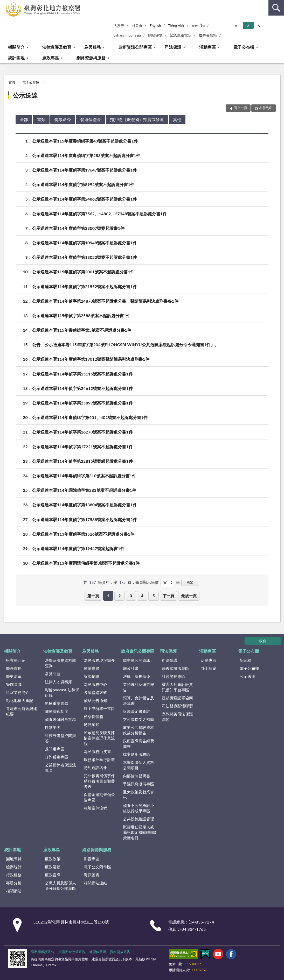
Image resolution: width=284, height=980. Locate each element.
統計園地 (16, 58)
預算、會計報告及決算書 (138, 701)
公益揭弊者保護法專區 (60, 768)
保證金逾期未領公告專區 (99, 797)
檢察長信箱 (208, 35)
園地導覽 (14, 859)
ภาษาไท (198, 26)
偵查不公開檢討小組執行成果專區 (138, 808)
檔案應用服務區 (137, 754)
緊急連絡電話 (181, 35)
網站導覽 (155, 35)
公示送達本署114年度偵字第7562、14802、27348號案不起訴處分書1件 (99, 214)
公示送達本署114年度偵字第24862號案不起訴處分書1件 (85, 199)
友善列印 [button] (266, 108)
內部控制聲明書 (137, 776)
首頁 (12, 82)
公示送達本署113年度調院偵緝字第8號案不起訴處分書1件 (86, 563)
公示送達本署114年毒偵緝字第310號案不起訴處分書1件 (84, 476)
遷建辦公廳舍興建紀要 (22, 711)
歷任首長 (14, 668)
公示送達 (25, 95)
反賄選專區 (55, 749)
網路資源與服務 (91, 58)
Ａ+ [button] (260, 26)
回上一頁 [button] (240, 108)
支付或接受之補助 (138, 719)
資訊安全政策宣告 (72, 952)
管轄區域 (14, 684)
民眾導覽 (92, 668)
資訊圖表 (92, 875)
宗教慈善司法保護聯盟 (177, 717)
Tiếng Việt (176, 26)
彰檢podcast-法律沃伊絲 (62, 693)
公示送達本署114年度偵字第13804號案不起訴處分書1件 (85, 505)
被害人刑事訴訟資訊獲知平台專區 (177, 687)
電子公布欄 (244, 47)
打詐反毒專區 (57, 757)
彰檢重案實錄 (57, 703)
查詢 (276, 8)
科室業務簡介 (18, 692)
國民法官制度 (57, 711)
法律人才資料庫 (58, 682)
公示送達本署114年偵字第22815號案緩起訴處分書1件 (82, 461)
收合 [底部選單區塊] (263, 641)
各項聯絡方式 (95, 692)
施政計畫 (131, 668)
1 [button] (108, 596)
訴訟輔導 (92, 676)
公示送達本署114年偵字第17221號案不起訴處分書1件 (82, 447)
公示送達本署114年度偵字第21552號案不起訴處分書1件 (85, 286)
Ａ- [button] (237, 26)
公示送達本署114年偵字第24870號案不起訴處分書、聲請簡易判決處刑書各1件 (105, 301)
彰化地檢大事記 (20, 700)
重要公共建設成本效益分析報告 (138, 730)
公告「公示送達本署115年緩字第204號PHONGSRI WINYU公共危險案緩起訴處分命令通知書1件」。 (126, 345)
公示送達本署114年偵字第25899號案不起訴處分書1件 (82, 403)
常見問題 (53, 674)
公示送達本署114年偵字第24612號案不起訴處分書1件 (82, 388)
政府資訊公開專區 (135, 47)
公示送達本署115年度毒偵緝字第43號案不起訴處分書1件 (85, 141)
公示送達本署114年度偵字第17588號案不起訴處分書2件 (85, 519)
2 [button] (119, 596)
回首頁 (137, 26)
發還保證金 (91, 119)
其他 (177, 119)
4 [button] (142, 596)
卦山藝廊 (209, 668)
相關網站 (14, 891)
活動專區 (207, 47)
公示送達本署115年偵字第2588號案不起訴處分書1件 (81, 315)
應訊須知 (92, 725)
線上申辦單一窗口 (99, 708)
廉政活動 (53, 867)
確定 (190, 582)
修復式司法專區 (175, 668)
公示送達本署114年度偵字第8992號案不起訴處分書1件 (83, 184)
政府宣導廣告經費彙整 (138, 744)
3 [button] (131, 596)
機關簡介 (16, 47)
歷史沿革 (14, 676)
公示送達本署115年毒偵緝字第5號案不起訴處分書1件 (82, 330)
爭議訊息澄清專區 (138, 784)
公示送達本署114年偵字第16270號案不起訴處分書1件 (82, 432)
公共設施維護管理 (138, 819)
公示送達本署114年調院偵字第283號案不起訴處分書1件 (84, 490)
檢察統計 (14, 867)
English (155, 26)
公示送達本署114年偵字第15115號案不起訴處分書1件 (82, 374)
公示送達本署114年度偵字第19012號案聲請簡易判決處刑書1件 (91, 359)
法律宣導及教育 (57, 47)
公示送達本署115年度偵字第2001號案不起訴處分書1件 (83, 272)
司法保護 (173, 47)
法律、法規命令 (137, 676)
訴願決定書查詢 (137, 711)
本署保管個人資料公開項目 (138, 765)
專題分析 (14, 883)
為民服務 (93, 47)
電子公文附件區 (97, 867)
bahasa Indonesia (127, 35)
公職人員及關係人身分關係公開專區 (60, 886)
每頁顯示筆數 (147, 582)
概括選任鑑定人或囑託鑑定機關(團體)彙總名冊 (140, 832)
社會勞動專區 (174, 676)
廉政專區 (51, 58)
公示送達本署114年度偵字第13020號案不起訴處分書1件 (85, 257)
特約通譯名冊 (95, 768)
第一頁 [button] (93, 596)
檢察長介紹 (16, 660)
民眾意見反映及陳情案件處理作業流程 (99, 738)
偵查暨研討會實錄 (60, 719)
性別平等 (53, 727)
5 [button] (154, 596)
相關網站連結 (95, 883)
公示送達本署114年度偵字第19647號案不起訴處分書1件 (85, 170)
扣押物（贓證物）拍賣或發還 (137, 119)
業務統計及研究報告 (138, 687)
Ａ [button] (248, 26)
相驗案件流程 (95, 808)
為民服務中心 (95, 684)
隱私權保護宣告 (43, 952)
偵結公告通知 (95, 700)
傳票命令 (63, 119)
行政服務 (14, 875)
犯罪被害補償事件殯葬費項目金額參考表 (99, 781)
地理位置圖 (98, 952)
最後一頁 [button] (189, 596)
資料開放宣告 (120, 952)
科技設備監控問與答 (60, 738)
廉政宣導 (53, 875)
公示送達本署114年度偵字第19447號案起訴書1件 (78, 548)
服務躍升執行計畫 (99, 759)
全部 (24, 119)
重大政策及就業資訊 (138, 795)
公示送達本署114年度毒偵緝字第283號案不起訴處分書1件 (86, 155)
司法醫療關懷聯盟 (177, 706)
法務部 (119, 26)
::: (4, 4)
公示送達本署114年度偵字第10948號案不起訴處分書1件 (85, 243)
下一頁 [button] (168, 596)
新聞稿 (245, 660)
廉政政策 (53, 859)
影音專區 (92, 859)
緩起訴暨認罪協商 (177, 698)
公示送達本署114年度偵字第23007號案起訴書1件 (78, 228)
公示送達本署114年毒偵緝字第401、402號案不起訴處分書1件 (90, 417)
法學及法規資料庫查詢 (60, 663)
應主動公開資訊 (137, 660)
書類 (41, 119)
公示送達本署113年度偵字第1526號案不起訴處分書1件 (83, 534)
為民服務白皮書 (97, 751)
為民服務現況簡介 (99, 660)
